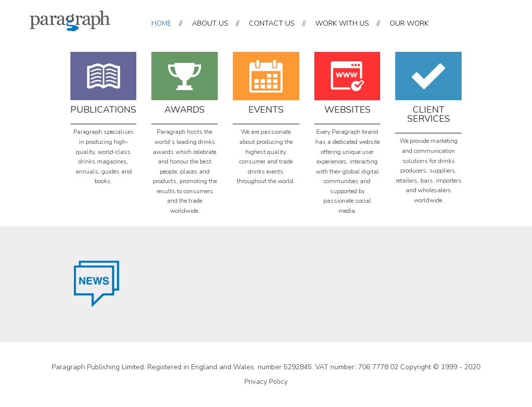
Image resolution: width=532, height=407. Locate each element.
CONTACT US (272, 23)
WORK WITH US (342, 23)
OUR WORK (409, 23)
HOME (161, 23)
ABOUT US (210, 23)
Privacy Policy (266, 382)
